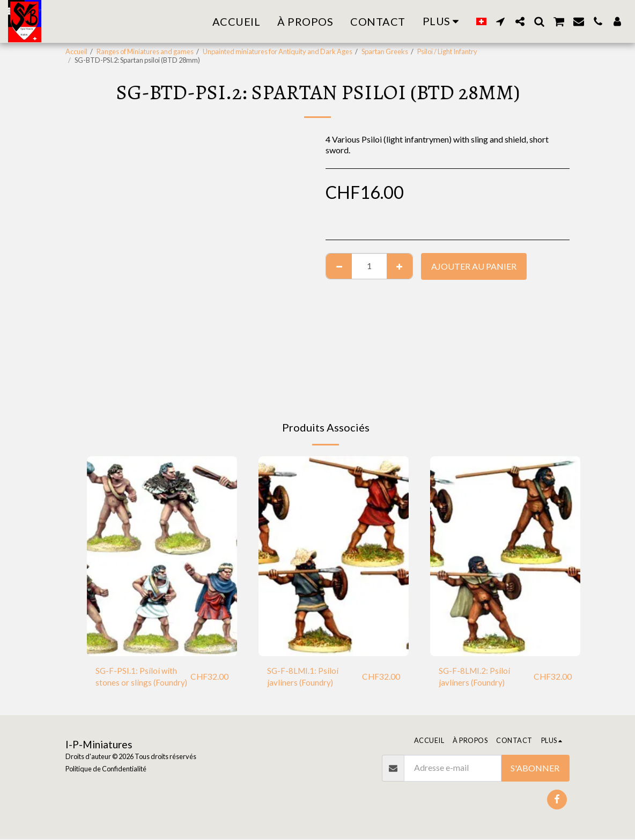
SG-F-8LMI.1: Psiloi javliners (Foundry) (304, 677)
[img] (162, 556)
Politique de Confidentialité (106, 770)
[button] (500, 21)
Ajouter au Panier (474, 266)
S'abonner (535, 769)
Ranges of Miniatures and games (145, 51)
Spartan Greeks (385, 51)
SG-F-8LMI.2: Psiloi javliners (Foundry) (475, 677)
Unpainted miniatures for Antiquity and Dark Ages (278, 51)
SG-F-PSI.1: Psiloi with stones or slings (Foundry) (142, 677)
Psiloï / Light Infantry (447, 51)
